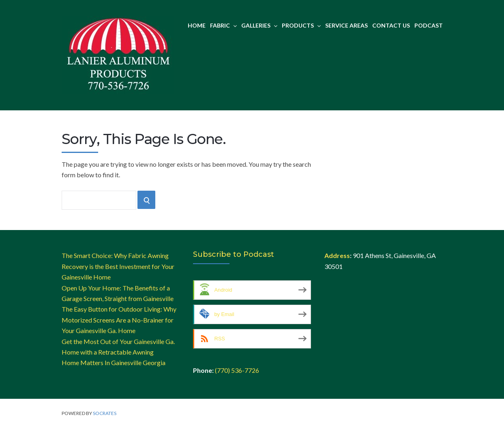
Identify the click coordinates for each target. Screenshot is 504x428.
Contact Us (391, 25)
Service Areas (346, 25)
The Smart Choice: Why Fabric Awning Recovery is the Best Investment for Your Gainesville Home (118, 266)
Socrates (105, 413)
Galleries (259, 25)
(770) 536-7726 (237, 370)
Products (301, 25)
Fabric (223, 25)
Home (197, 25)
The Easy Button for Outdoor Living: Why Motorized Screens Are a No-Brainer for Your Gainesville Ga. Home (119, 320)
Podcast (429, 25)
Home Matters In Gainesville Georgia (114, 362)
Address (337, 255)
